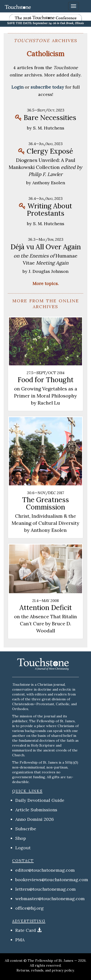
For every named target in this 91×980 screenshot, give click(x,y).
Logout (23, 848)
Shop (21, 838)
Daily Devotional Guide (40, 800)
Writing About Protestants (49, 210)
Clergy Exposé (50, 151)
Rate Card (26, 930)
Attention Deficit (46, 608)
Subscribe (26, 829)
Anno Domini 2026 (35, 819)
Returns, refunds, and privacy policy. (45, 970)
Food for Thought (45, 380)
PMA (20, 940)
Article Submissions (36, 810)
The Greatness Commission (45, 503)
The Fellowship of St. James (50, 961)
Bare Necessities (50, 118)
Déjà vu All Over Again (46, 247)
